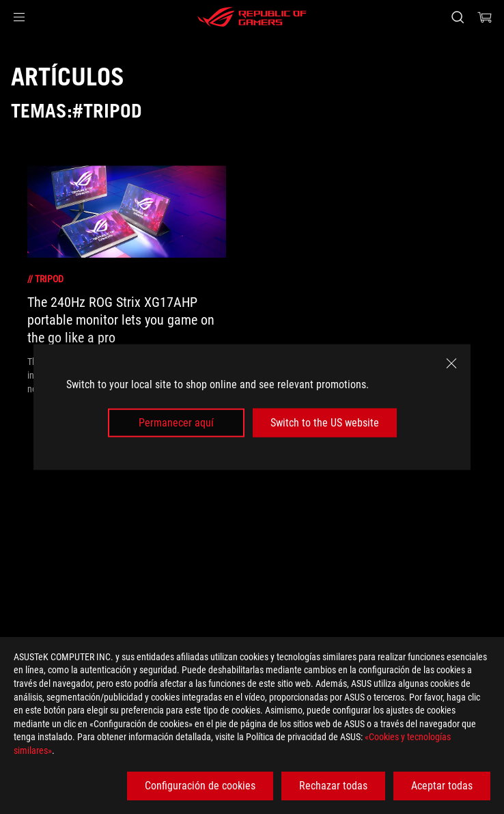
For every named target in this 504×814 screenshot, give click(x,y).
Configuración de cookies (200, 786)
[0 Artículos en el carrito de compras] (485, 17)
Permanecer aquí (176, 423)
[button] (19, 17)
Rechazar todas (333, 786)
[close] (451, 363)
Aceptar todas (442, 786)
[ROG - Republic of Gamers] (252, 17)
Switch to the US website (325, 423)
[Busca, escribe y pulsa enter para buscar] (457, 17)
